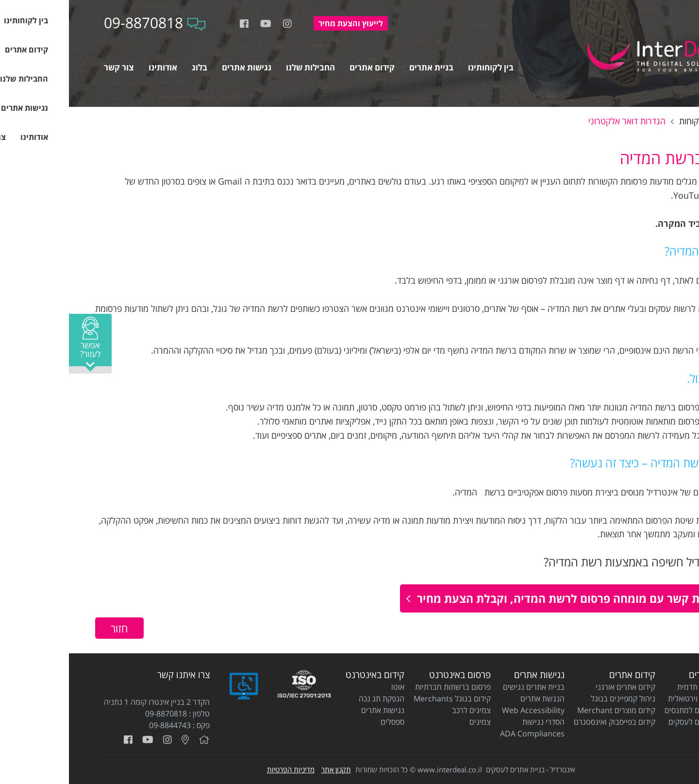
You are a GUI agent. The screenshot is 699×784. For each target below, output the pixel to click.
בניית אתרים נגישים (465, 687)
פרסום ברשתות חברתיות (384, 687)
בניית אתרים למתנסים (630, 710)
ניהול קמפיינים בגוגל (554, 699)
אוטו (329, 687)
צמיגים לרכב (402, 710)
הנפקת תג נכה (313, 699)
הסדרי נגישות (474, 722)
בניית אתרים (642, 675)
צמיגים (411, 722)
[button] (21, 344)
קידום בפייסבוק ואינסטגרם (546, 722)
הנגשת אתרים (474, 699)
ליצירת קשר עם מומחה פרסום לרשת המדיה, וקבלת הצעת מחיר (502, 598)
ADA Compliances (463, 733)
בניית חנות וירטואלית (632, 699)
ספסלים (324, 722)
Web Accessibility (464, 710)
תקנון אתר (267, 769)
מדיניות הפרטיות (222, 769)
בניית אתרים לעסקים (632, 722)
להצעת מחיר (282, 23)
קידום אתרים (563, 675)
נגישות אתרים (470, 675)
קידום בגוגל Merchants (383, 699)
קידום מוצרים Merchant (547, 710)
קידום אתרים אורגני (557, 687)
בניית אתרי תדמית (636, 687)
